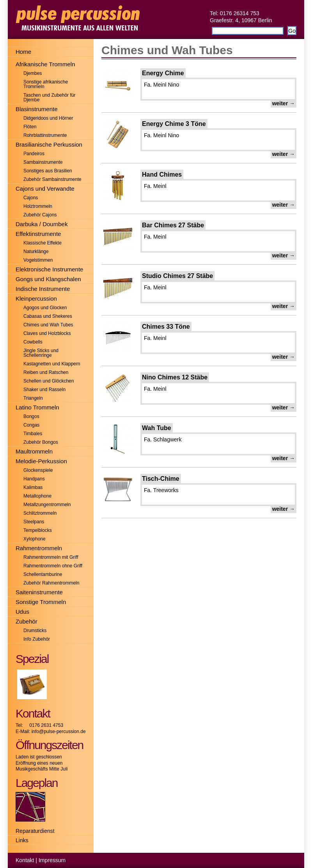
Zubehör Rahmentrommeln (51, 583)
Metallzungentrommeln (47, 505)
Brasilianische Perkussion (49, 144)
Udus (22, 612)
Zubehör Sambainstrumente (52, 179)
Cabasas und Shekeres (48, 316)
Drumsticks (35, 631)
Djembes (33, 73)
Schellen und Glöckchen (49, 381)
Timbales (33, 434)
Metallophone (37, 496)
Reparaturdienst (35, 831)
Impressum (52, 860)
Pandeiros (34, 154)
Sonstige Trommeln (41, 602)
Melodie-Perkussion (41, 461)
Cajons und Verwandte (45, 189)
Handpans (34, 479)
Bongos (31, 416)
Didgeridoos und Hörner (48, 118)
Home (23, 52)
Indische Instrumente (43, 289)
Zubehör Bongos (41, 442)
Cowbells (33, 342)
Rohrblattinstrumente (45, 135)
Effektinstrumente (38, 234)
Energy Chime (163, 73)
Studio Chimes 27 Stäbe (177, 276)
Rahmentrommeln (39, 548)
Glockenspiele (38, 470)
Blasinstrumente (37, 109)
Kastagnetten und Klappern (52, 364)
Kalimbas (33, 487)
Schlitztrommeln (40, 513)
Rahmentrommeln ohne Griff (53, 566)
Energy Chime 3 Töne (174, 124)
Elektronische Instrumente (49, 269)
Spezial (32, 659)
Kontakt (25, 860)
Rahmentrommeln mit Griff (51, 557)
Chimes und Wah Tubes (167, 50)
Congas (31, 425)
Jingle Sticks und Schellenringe (41, 353)
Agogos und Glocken (45, 308)
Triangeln (33, 398)
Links (22, 840)
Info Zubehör (37, 639)
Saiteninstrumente (39, 592)
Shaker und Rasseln (44, 390)
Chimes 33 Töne (166, 327)
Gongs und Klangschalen (48, 279)
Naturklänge (36, 252)
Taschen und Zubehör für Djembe (49, 97)
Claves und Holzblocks (47, 333)
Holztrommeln (38, 206)
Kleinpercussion (36, 298)
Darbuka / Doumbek (42, 224)
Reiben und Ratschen (46, 372)
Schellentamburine (43, 574)
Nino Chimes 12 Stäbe (175, 377)
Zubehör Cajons (40, 215)
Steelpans (34, 522)
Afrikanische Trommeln (45, 64)
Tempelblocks (38, 530)
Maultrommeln (34, 451)
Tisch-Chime (161, 479)
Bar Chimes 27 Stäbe (173, 225)
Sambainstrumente (43, 162)
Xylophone (35, 539)
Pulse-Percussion (156, 19)
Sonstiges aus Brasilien (48, 171)
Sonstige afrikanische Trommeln (46, 84)
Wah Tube (157, 428)
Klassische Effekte (43, 243)
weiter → (284, 103)
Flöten (30, 127)
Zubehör (27, 621)
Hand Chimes (162, 174)
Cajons (31, 198)
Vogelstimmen (38, 260)
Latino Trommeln (37, 407)
